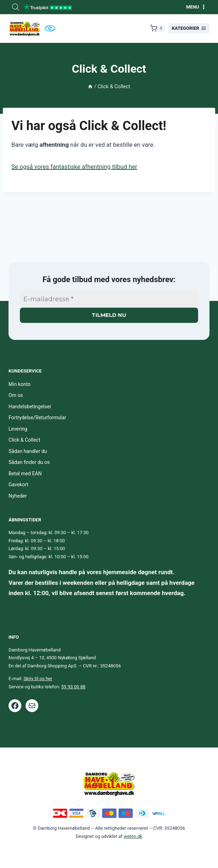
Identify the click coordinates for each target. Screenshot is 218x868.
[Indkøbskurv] (158, 28)
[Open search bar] (16, 7)
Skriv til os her (38, 679)
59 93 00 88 (73, 687)
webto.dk (133, 836)
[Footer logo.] (109, 783)
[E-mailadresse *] (109, 299)
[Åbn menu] (196, 7)
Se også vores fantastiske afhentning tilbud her (74, 167)
